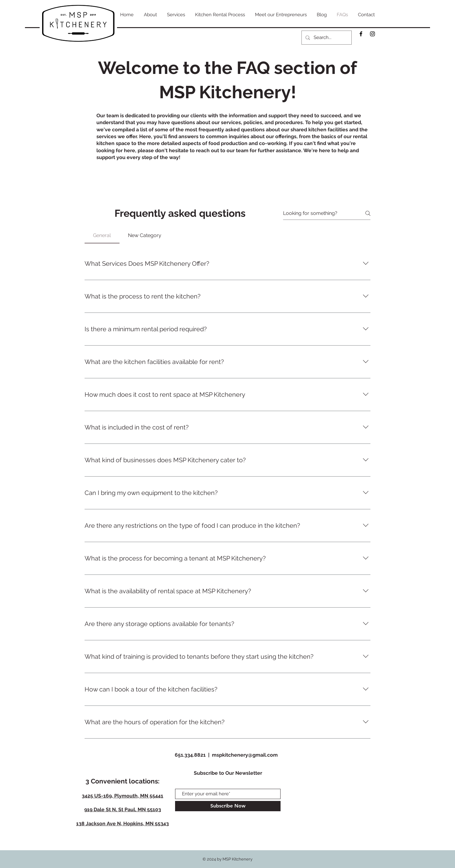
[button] (176, 15)
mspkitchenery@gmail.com (245, 755)
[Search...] (326, 38)
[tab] (102, 235)
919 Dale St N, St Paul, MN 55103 (123, 810)
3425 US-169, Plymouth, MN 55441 (122, 796)
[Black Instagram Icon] (372, 34)
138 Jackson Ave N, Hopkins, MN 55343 (122, 824)
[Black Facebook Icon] (361, 34)
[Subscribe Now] (228, 806)
